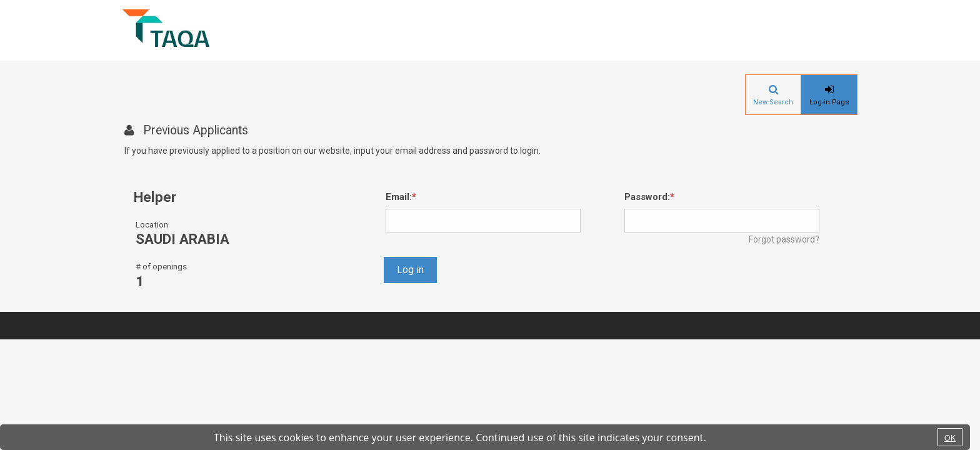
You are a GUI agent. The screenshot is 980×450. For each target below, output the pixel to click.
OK (950, 437)
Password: (647, 197)
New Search (773, 102)
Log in (410, 270)
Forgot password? (784, 239)
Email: (399, 197)
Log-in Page (829, 102)
